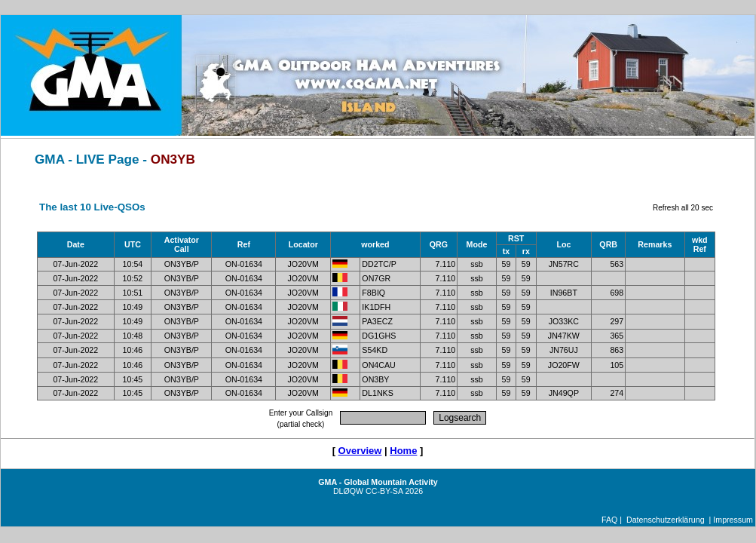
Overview (360, 451)
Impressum (733, 520)
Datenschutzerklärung (666, 520)
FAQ (609, 520)
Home (403, 451)
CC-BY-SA (384, 491)
